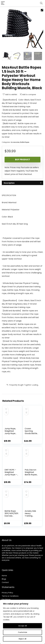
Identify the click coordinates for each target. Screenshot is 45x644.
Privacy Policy (7, 593)
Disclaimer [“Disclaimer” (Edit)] (6, 599)
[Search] (41, 3)
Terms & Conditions (10, 596)
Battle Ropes (25, 142)
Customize (23, 632)
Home (4, 576)
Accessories (15, 142)
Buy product (23, 160)
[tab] (22, 183)
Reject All (22, 639)
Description (9, 183)
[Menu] (3, 3)
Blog (4, 579)
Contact (5, 582)
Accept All (23, 626)
